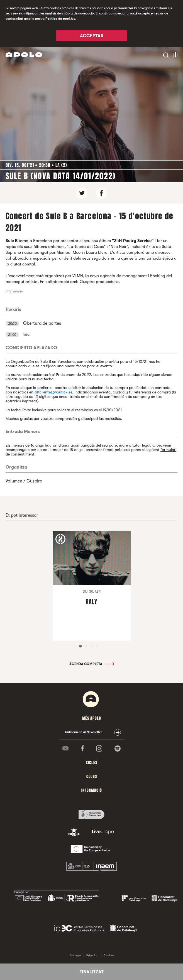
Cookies (109, 955)
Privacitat (92, 955)
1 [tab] (80, 646)
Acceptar (92, 36)
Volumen (14, 481)
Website (18, 291)
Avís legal (75, 955)
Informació (92, 790)
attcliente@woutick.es (53, 392)
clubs (92, 776)
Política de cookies (60, 19)
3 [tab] (92, 646)
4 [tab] (97, 646)
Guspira (34, 481)
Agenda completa (91, 664)
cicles (91, 763)
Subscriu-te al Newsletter (84, 732)
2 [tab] (86, 646)
